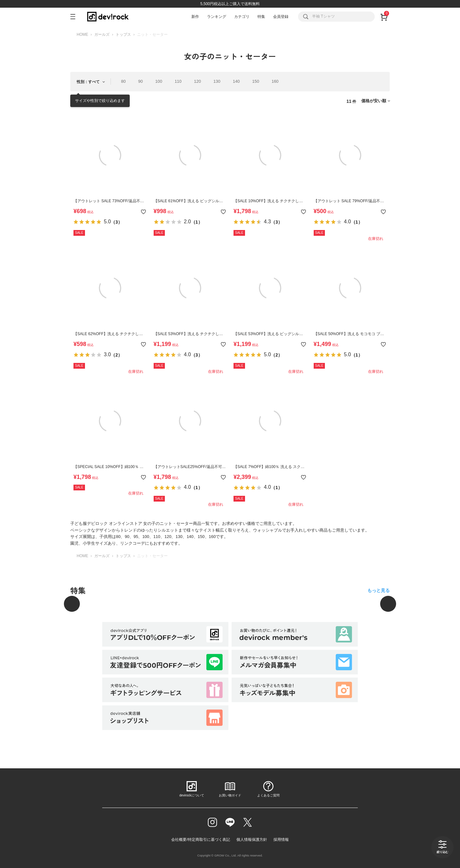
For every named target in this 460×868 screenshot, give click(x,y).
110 (178, 81)
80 (123, 81)
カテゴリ (242, 17)
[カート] (384, 17)
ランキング (217, 17)
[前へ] (72, 604)
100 (159, 81)
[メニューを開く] (76, 17)
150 (256, 81)
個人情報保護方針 (252, 840)
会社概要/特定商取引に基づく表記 (200, 840)
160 (275, 81)
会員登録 (281, 17)
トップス (123, 35)
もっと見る (379, 590)
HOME (82, 35)
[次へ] (388, 604)
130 (217, 81)
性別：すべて (88, 82)
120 (197, 81)
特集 (261, 17)
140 (236, 81)
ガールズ (102, 35)
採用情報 (281, 840)
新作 (195, 17)
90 (140, 81)
